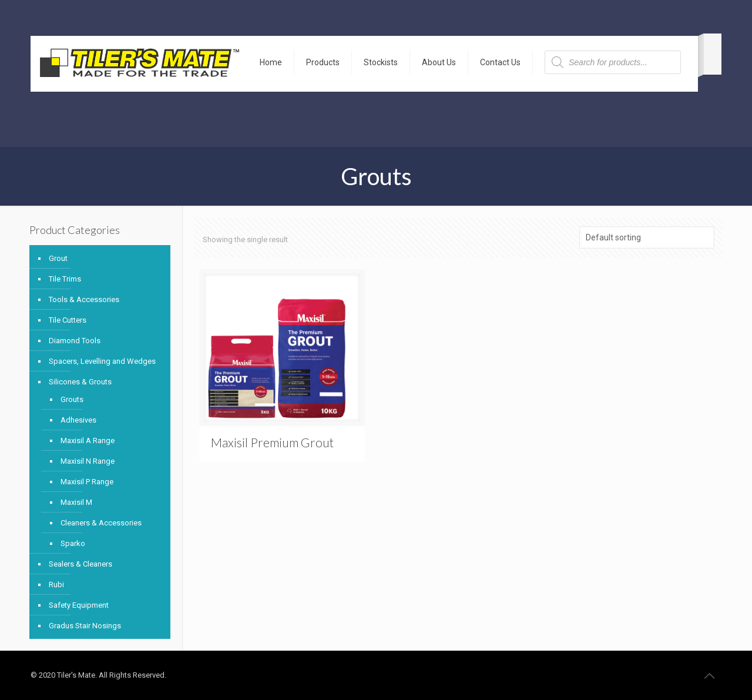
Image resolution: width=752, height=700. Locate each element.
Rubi (56, 585)
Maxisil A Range (88, 441)
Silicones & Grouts (80, 382)
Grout (58, 258)
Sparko (73, 543)
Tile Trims (65, 279)
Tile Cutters (68, 320)
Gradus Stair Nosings (85, 626)
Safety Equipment (79, 605)
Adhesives (78, 420)
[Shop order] (647, 237)
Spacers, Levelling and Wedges (102, 361)
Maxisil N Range (88, 461)
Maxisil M (76, 502)
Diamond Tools (75, 341)
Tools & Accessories (84, 299)
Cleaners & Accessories (101, 523)
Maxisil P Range (87, 482)
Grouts (72, 399)
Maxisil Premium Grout (272, 442)
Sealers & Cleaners (80, 564)
